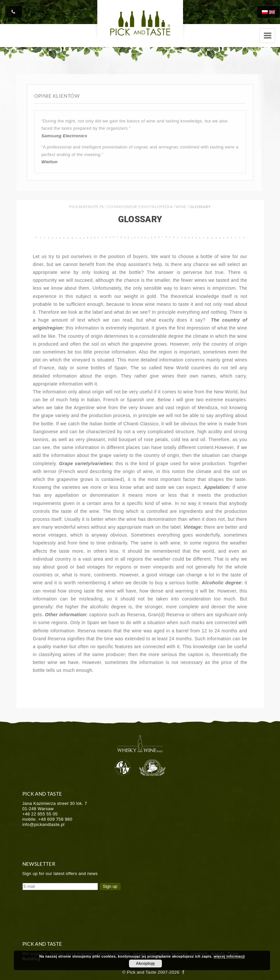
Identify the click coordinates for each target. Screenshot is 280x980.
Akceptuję (145, 964)
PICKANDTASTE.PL (87, 207)
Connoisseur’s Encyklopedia (140, 207)
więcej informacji (229, 956)
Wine (181, 207)
